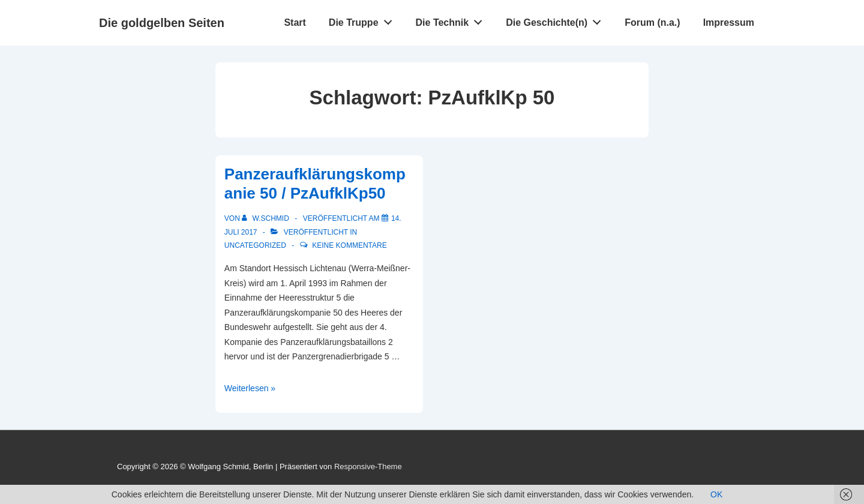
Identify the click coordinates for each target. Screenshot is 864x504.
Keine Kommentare (349, 245)
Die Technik (452, 20)
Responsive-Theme (368, 466)
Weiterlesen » (250, 388)
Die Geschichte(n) (557, 20)
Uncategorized (255, 245)
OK (716, 494)
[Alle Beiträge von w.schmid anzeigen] (266, 218)
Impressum (729, 22)
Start (295, 22)
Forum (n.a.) (652, 22)
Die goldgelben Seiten (162, 23)
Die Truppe (364, 20)
